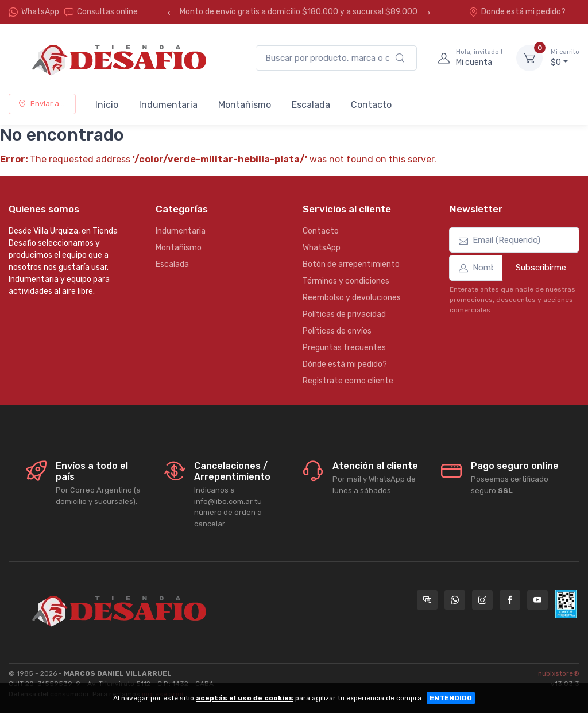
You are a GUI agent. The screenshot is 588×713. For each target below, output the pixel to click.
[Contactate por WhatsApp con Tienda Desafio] (455, 600)
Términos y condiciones (346, 281)
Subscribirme (541, 268)
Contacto (371, 105)
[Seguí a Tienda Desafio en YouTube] (537, 600)
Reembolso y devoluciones (352, 298)
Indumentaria (168, 105)
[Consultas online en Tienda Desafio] (427, 600)
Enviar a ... (42, 104)
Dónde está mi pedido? (345, 364)
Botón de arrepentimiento (351, 264)
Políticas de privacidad (344, 314)
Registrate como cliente (348, 381)
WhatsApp (40, 12)
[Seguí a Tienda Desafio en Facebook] (510, 600)
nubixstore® (559, 673)
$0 (565, 57)
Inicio (107, 105)
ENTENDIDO (451, 698)
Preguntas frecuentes (344, 348)
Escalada (311, 105)
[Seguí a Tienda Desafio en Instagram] (482, 600)
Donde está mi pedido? (517, 12)
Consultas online (101, 12)
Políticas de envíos (337, 331)
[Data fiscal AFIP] (566, 604)
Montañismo (245, 105)
